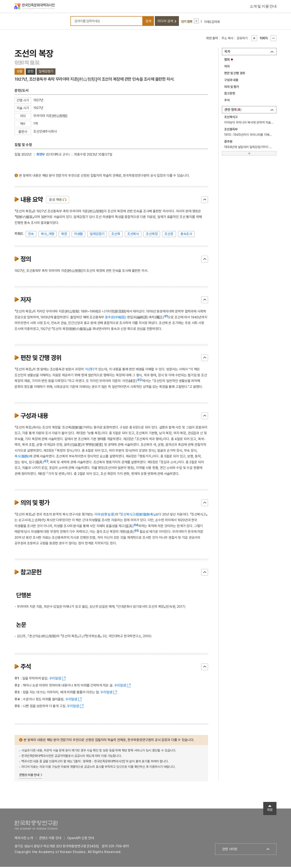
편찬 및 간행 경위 (235, 74)
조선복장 (152, 235)
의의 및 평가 (232, 88)
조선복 (116, 235)
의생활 (79, 235)
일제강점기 (97, 235)
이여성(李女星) (105, 515)
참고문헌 (230, 94)
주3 (46, 462)
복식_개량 (48, 235)
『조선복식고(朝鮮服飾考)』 (137, 515)
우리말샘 (55, 679)
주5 (136, 532)
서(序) (89, 370)
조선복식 (133, 235)
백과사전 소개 (24, 839)
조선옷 (169, 235)
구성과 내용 (231, 81)
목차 (227, 52)
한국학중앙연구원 (36, 826)
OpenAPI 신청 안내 (81, 839)
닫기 (205, 201)
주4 (136, 526)
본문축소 (273, 39)
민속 (31, 235)
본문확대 (254, 39)
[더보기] (249, 154)
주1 (166, 317)
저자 (227, 67)
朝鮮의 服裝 (27, 63)
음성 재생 (55, 201)
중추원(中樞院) (116, 318)
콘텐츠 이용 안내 (29, 776)
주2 (139, 381)
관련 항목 (233, 111)
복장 (64, 235)
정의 (227, 60)
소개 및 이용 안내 (263, 7)
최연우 (41, 155)
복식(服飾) (22, 457)
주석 (227, 101)
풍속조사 (186, 235)
